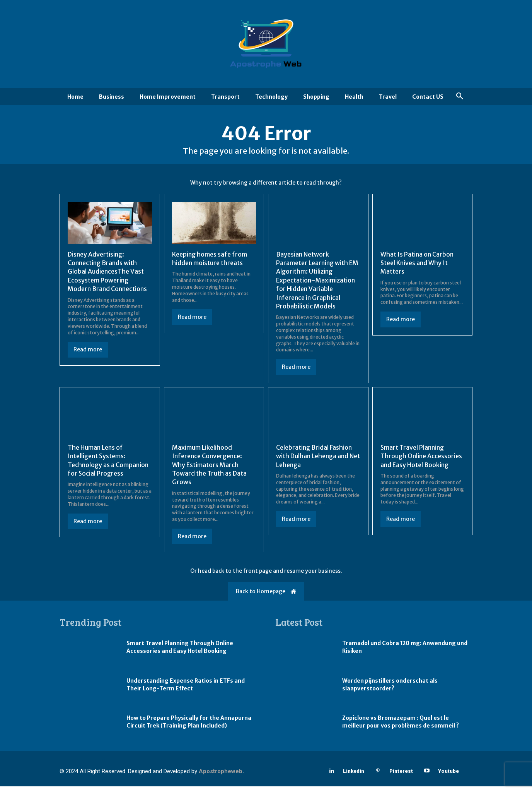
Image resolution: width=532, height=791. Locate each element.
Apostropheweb (221, 776)
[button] (460, 96)
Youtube (448, 775)
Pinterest (401, 775)
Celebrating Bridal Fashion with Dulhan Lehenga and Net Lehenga (318, 460)
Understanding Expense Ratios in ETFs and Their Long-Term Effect (186, 689)
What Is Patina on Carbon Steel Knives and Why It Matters (417, 267)
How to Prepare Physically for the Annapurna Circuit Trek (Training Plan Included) (189, 726)
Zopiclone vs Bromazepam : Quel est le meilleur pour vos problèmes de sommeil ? (401, 726)
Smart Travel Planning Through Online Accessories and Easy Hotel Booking (421, 460)
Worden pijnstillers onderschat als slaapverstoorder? (390, 689)
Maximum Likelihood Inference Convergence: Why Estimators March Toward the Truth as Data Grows (209, 469)
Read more (88, 354)
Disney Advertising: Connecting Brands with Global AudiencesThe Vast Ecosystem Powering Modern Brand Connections (107, 276)
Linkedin (354, 775)
